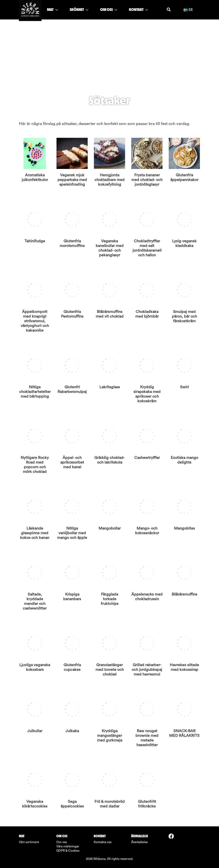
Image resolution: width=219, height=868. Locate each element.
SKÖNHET (79, 10)
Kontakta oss (103, 842)
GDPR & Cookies (68, 851)
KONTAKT (138, 10)
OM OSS (109, 10)
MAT (52, 10)
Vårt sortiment (29, 842)
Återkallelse (139, 842)
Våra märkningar (68, 846)
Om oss (62, 842)
